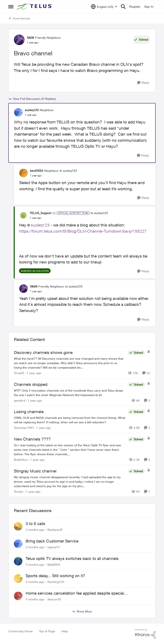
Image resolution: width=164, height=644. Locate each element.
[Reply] (143, 83)
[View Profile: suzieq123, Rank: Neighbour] (18, 112)
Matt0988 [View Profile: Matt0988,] (54, 564)
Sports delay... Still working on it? (55, 576)
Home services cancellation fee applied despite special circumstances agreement (75, 593)
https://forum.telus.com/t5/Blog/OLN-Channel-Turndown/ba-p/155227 (83, 231)
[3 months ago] (35, 530)
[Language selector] (104, 7)
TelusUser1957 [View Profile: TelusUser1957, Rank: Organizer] (24, 428)
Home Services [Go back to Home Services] (19, 18)
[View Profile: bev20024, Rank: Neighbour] (23, 173)
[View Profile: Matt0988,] (18, 561)
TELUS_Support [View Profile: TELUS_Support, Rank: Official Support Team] (40, 213)
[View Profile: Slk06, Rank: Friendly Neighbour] (19, 40)
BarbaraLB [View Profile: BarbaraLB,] (55, 530)
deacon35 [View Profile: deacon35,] (54, 599)
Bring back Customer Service (52, 541)
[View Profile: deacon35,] (18, 596)
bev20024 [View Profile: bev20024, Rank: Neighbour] (37, 171)
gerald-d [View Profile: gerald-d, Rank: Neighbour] (20, 400)
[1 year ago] (33, 373)
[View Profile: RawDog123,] (18, 578)
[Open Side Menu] (11, 7)
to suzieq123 (68, 171)
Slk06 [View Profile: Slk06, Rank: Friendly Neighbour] (30, 38)
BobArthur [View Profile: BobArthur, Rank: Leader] (21, 460)
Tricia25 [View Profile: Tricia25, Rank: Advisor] (19, 373)
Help (65, 631)
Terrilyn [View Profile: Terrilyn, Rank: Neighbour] (19, 491)
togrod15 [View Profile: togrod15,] (53, 547)
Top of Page (47, 631)
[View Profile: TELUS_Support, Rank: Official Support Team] (23, 215)
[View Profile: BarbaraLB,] (18, 526)
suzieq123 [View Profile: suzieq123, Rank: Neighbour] (32, 110)
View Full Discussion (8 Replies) (32, 99)
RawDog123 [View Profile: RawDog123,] (56, 582)
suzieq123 (40, 225)
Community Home (20, 631)
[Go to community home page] (35, 7)
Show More (82, 611)
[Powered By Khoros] (145, 634)
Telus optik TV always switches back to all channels (72, 558)
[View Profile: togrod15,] (18, 544)
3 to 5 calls (35, 524)
